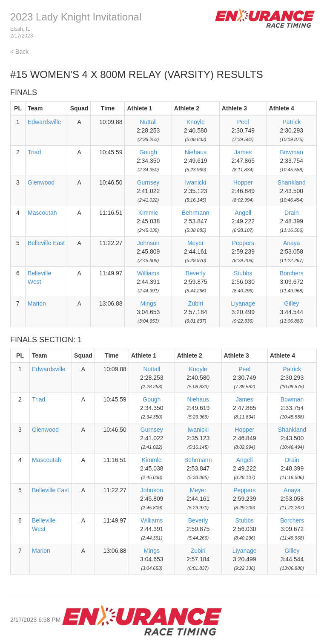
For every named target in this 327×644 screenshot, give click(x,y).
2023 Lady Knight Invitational (76, 17)
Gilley (291, 303)
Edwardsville (44, 122)
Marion (37, 303)
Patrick (291, 122)
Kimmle (148, 213)
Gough (148, 152)
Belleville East (46, 243)
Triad (34, 152)
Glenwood (41, 182)
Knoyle (196, 122)
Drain (291, 213)
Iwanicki (195, 182)
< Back (19, 52)
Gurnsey (148, 182)
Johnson (148, 243)
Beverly (196, 273)
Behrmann (196, 213)
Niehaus (196, 152)
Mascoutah (42, 213)
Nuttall (148, 122)
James (243, 152)
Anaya (292, 243)
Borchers (292, 273)
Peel (243, 122)
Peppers (243, 243)
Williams (148, 273)
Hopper (243, 182)
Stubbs (243, 273)
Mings (148, 303)
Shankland (292, 182)
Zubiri (196, 303)
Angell (243, 213)
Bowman (292, 152)
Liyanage (243, 303)
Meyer (196, 243)
